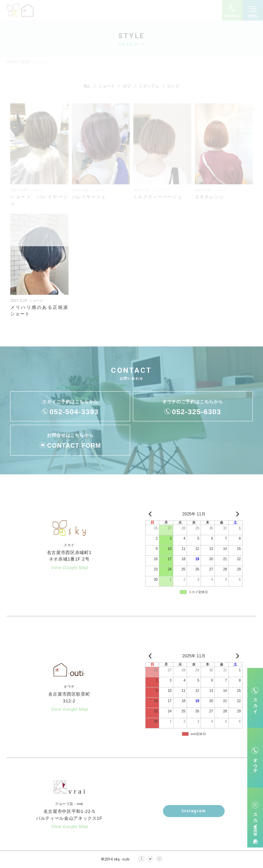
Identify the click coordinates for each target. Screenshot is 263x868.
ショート (36, 300)
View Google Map (69, 568)
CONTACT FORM (74, 446)
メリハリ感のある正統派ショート (39, 311)
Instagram (194, 811)
